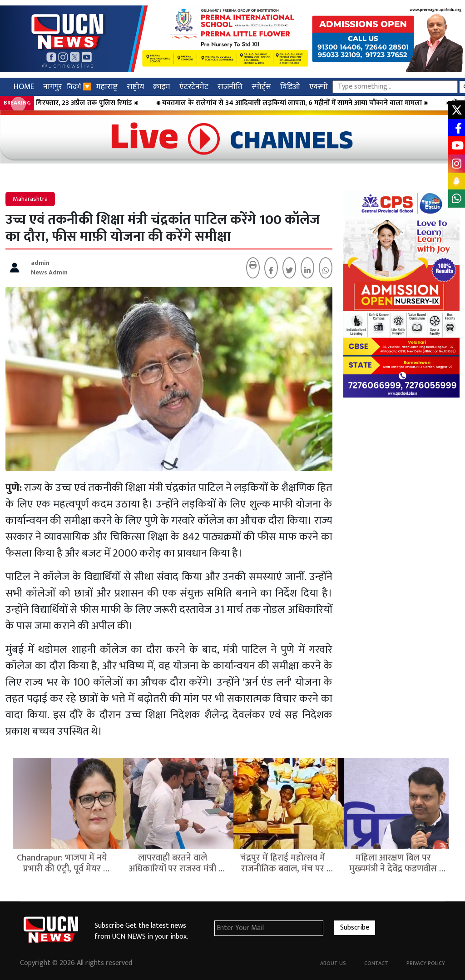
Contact (376, 963)
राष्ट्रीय (135, 87)
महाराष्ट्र (107, 87)
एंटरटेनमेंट (194, 87)
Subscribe (355, 928)
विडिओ (290, 87)
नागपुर (53, 87)
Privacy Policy (426, 963)
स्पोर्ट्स (261, 87)
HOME (24, 87)
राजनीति (230, 87)
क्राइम (162, 87)
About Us (333, 963)
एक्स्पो (319, 87)
